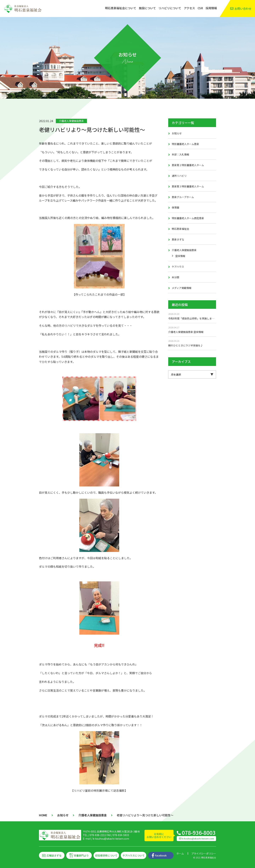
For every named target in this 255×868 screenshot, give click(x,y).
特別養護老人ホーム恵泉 (185, 144)
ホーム (180, 853)
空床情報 (180, 256)
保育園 (175, 207)
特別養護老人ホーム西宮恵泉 (188, 218)
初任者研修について (106, 855)
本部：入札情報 (180, 154)
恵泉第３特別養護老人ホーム (188, 186)
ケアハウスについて (134, 855)
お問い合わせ (243, 9)
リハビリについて (170, 8)
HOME (43, 815)
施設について (147, 8)
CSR (200, 8)
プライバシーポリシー (204, 853)
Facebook (161, 855)
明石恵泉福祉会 (180, 229)
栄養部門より (81, 855)
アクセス (189, 8)
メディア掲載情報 (182, 288)
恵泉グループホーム (183, 197)
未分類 (175, 277)
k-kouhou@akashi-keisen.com (111, 839)
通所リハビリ (179, 176)
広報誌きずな (54, 855)
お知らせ (177, 133)
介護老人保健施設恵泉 (71, 121)
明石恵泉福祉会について (121, 8)
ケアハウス (178, 267)
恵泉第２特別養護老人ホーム (188, 165)
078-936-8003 (199, 833)
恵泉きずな (178, 239)
